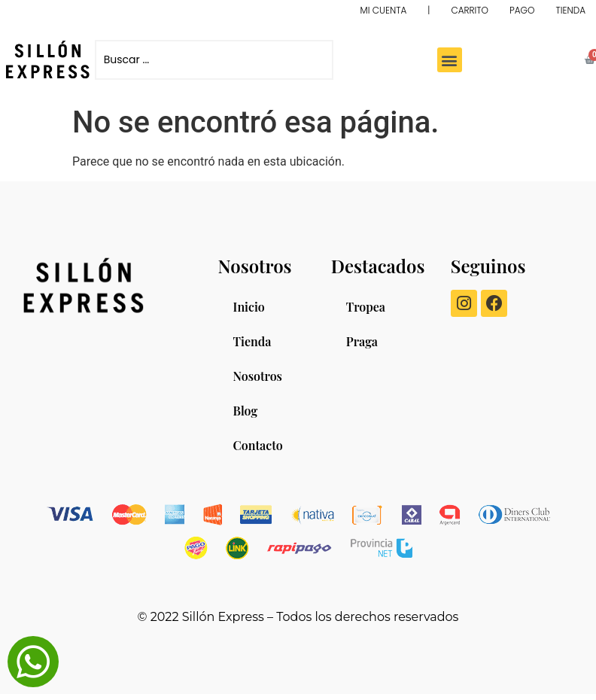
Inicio (249, 307)
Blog (246, 411)
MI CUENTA (384, 10)
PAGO (522, 10)
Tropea (366, 307)
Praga (362, 341)
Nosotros (258, 376)
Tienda (252, 341)
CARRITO (470, 10)
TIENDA (570, 10)
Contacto (258, 445)
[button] (450, 60)
